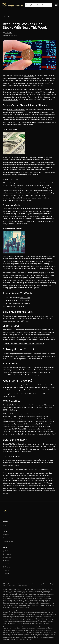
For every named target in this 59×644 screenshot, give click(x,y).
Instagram (7, 557)
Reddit (6, 564)
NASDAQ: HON (45, 460)
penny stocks (29, 76)
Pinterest (7, 567)
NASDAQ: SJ (27, 300)
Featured (6, 17)
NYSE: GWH (21, 306)
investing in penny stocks (16, 110)
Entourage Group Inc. (43, 584)
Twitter (6, 551)
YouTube (7, 561)
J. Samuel (9, 33)
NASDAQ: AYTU (24, 303)
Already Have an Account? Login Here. (38, 5)
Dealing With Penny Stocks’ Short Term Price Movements (24, 344)
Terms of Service (8, 541)
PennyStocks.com (10, 584)
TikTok (6, 570)
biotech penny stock (26, 190)
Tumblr (6, 573)
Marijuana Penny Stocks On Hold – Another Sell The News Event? (27, 469)
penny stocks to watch (11, 100)
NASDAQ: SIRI (25, 298)
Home (5, 525)
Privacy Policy (7, 538)
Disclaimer (6, 535)
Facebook (7, 554)
